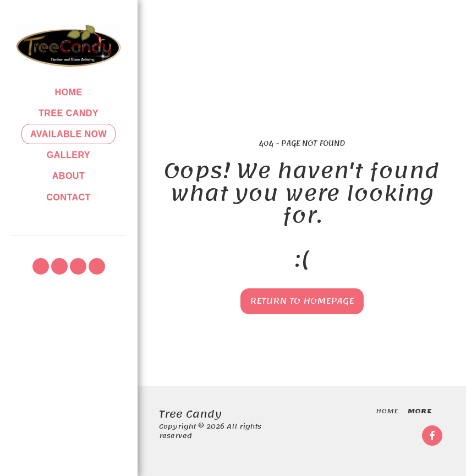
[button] (41, 266)
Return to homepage (302, 301)
